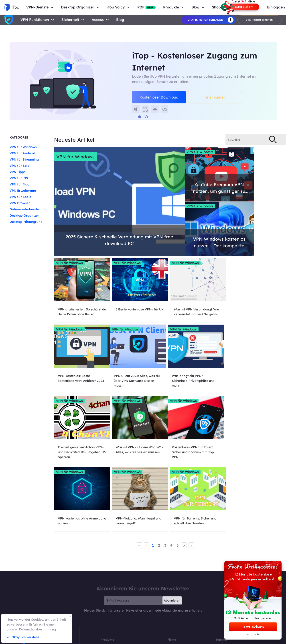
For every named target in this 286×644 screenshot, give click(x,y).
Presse (171, 591)
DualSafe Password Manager (117, 605)
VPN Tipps (17, 172)
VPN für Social (21, 197)
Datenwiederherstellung (28, 209)
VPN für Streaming (24, 159)
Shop (216, 7)
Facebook (173, 600)
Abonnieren (172, 537)
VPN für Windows (23, 147)
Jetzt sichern (253, 627)
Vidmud (169, 639)
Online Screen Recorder (114, 591)
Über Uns (173, 582)
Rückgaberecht (210, 639)
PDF (146, 7)
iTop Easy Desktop (111, 609)
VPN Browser (20, 203)
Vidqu (152, 639)
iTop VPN (106, 582)
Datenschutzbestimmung (37, 629)
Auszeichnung (175, 596)
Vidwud (136, 639)
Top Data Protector (112, 614)
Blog (120, 20)
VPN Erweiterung (23, 191)
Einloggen (276, 7)
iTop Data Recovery (112, 596)
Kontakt (172, 587)
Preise (104, 618)
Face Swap (187, 639)
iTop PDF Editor (110, 600)
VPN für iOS (19, 178)
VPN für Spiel (20, 166)
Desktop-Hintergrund (26, 222)
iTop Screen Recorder (113, 587)
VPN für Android (22, 153)
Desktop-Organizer (24, 215)
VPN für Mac (19, 184)
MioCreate (118, 639)
